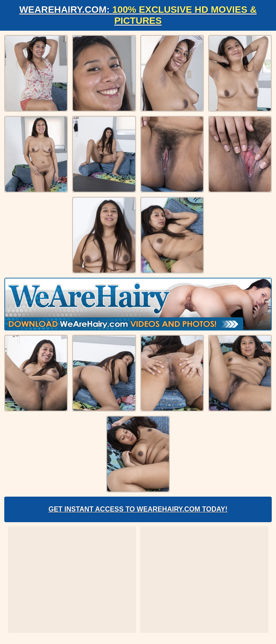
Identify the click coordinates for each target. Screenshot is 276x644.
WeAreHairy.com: (138, 15)
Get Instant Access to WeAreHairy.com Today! (138, 509)
